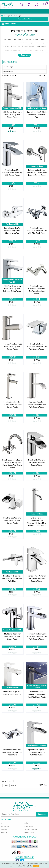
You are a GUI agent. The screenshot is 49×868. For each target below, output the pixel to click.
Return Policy (29, 826)
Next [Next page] (13, 786)
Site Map (4, 829)
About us (4, 832)
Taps (8, 16)
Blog (3, 823)
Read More (26, 55)
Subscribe (42, 814)
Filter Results (11, 24)
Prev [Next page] (7, 786)
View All (43, 75)
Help (26, 823)
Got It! (36, 866)
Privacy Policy (29, 832)
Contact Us (5, 826)
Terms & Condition (31, 829)
